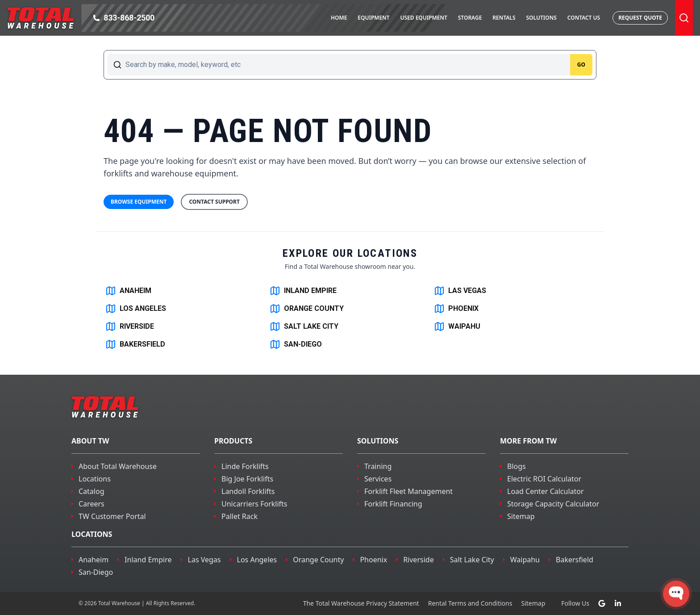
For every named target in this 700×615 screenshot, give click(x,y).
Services (378, 479)
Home (339, 18)
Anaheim (94, 560)
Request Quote (640, 18)
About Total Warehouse (118, 466)
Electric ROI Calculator (544, 479)
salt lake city (472, 560)
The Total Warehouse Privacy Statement (361, 603)
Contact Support (214, 202)
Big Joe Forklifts (247, 479)
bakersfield (575, 560)
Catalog (92, 491)
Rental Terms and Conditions (470, 603)
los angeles (257, 560)
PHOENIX (456, 309)
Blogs (517, 466)
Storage (470, 18)
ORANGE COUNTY (307, 309)
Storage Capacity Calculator (553, 504)
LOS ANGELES (136, 309)
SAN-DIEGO (296, 344)
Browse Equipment (139, 202)
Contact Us (584, 18)
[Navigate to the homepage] (41, 18)
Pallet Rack (240, 516)
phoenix (373, 560)
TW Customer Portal (112, 516)
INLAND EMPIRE (303, 291)
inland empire (148, 560)
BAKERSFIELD (135, 344)
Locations (95, 479)
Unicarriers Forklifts (254, 504)
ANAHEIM (128, 291)
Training (378, 466)
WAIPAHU (457, 326)
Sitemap (521, 516)
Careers (92, 504)
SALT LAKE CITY (304, 326)
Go (581, 65)
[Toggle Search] (684, 18)
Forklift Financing (393, 504)
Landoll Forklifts (248, 491)
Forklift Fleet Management (408, 491)
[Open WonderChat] (676, 594)
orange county (318, 560)
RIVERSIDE (130, 326)
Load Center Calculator (546, 491)
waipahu (525, 560)
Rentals (504, 18)
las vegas (204, 560)
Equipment (373, 18)
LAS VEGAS (460, 291)
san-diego (96, 572)
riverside (419, 560)
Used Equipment (423, 18)
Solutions (541, 18)
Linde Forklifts (245, 466)
